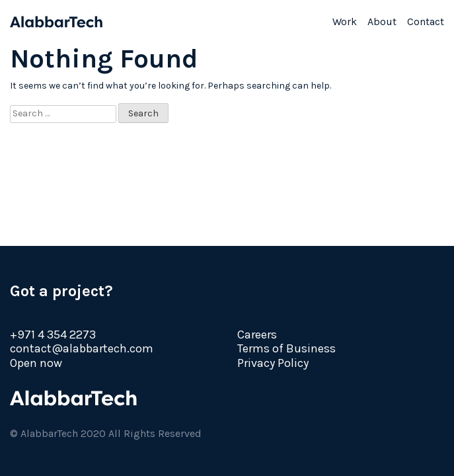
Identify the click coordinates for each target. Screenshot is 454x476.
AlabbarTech (56, 22)
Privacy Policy (273, 363)
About (382, 21)
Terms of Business (286, 348)
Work (345, 21)
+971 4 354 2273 (53, 335)
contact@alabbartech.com (82, 348)
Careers (257, 335)
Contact (426, 21)
